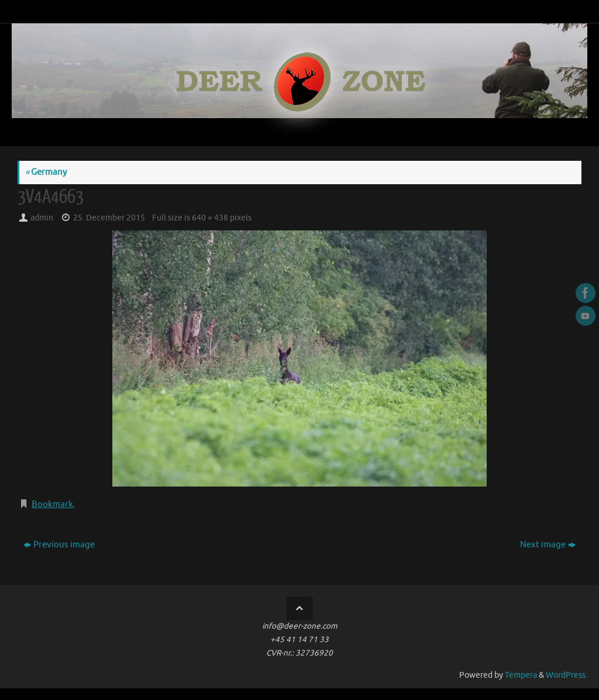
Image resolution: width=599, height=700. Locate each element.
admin (42, 218)
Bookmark (52, 504)
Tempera (521, 675)
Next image (548, 545)
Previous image (59, 545)
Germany (46, 172)
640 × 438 (210, 218)
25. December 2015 (109, 218)
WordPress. (567, 675)
